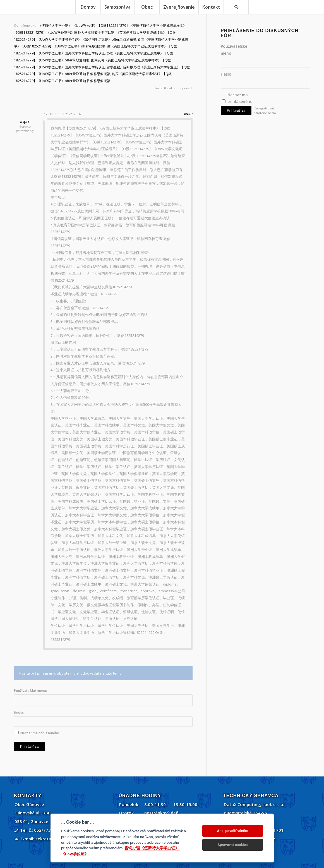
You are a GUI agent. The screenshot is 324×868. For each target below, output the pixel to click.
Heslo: (19, 713)
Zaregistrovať (264, 108)
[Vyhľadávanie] (236, 7)
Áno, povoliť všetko (233, 831)
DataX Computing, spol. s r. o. (254, 804)
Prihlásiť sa (29, 746)
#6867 (188, 114)
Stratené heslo (265, 113)
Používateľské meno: (30, 691)
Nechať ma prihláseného (40, 733)
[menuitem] (88, 7)
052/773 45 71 (49, 830)
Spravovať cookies (233, 845)
